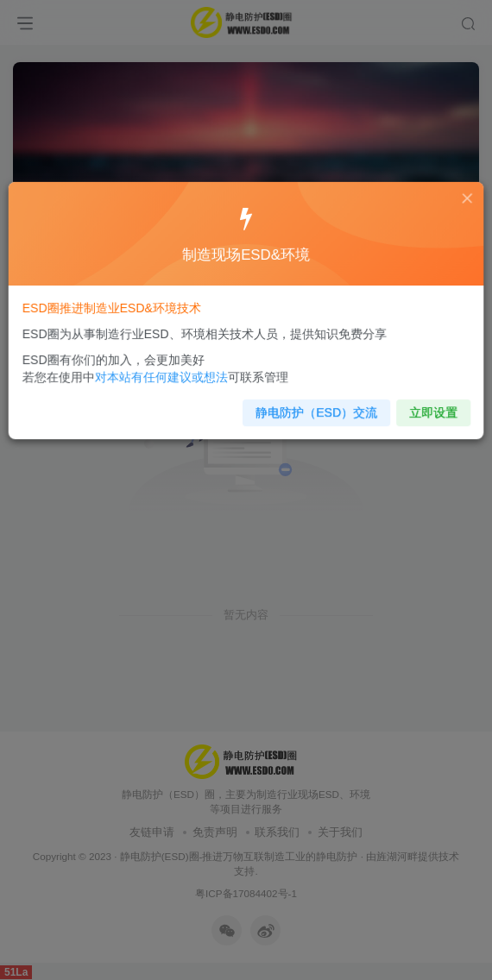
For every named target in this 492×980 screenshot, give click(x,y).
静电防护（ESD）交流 (314, 408)
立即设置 (426, 408)
